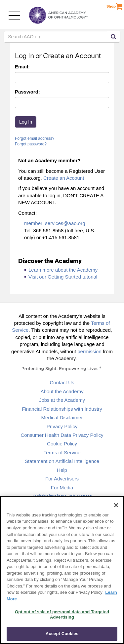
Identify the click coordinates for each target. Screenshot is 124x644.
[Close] (116, 505)
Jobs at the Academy (62, 400)
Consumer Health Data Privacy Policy (62, 435)
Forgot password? (31, 144)
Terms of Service (62, 453)
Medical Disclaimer (62, 417)
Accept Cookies (62, 634)
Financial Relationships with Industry (62, 409)
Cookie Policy (62, 444)
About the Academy (62, 391)
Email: (22, 67)
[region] (62, 570)
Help (62, 470)
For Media (62, 488)
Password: (27, 92)
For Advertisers (62, 479)
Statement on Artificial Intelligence (62, 461)
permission (89, 351)
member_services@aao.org (55, 223)
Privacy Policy (62, 426)
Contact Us (62, 382)
